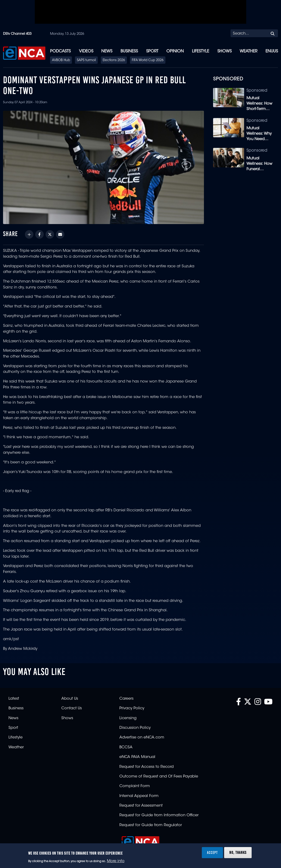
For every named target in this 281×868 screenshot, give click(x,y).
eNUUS (272, 51)
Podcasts (60, 51)
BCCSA (126, 747)
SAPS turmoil (86, 60)
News (107, 51)
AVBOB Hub (61, 60)
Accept (212, 852)
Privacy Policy (132, 708)
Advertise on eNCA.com (142, 738)
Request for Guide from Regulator (151, 825)
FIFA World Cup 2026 (148, 60)
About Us (70, 699)
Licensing (128, 718)
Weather (248, 51)
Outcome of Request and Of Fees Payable (159, 777)
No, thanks (238, 852)
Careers (126, 699)
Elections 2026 (114, 60)
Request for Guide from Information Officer (159, 815)
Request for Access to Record (146, 767)
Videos (86, 51)
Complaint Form (135, 786)
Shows (224, 51)
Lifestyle (201, 51)
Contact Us (72, 708)
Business (129, 51)
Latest (14, 699)
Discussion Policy (135, 728)
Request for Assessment (141, 806)
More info (116, 861)
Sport (152, 51)
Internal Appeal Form (139, 796)
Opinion (175, 51)
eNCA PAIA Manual (137, 757)
